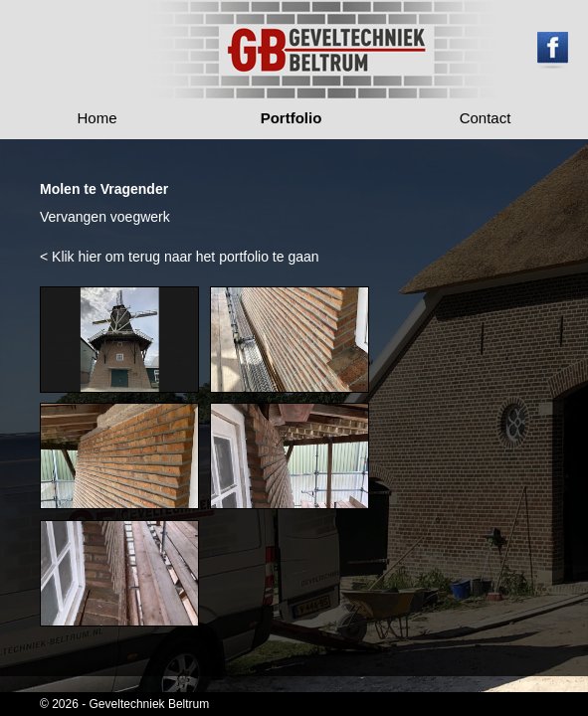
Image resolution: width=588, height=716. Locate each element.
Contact (486, 118)
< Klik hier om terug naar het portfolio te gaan (180, 257)
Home (98, 118)
